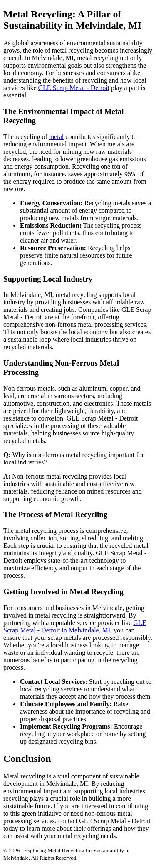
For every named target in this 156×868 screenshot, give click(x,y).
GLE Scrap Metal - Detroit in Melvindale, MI (75, 626)
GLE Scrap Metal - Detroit (74, 88)
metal (57, 137)
